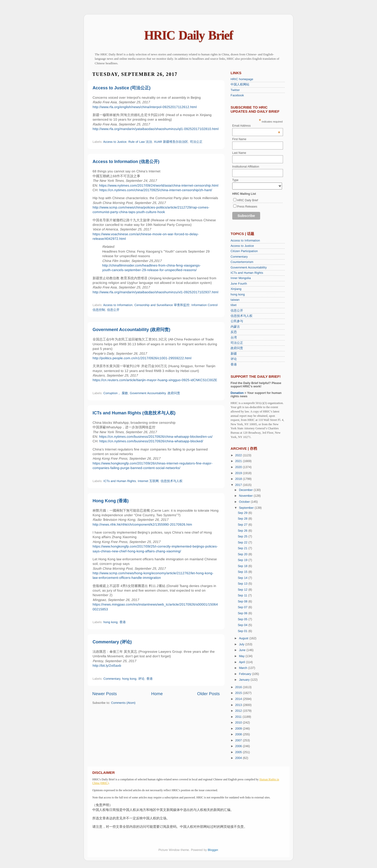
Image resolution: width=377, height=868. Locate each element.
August (244, 638)
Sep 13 (243, 584)
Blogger (213, 850)
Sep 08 (243, 601)
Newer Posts (105, 694)
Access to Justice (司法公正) (122, 88)
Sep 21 (243, 548)
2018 (239, 479)
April (242, 662)
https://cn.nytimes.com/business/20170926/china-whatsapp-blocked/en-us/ (156, 437)
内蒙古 (235, 327)
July (242, 644)
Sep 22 (243, 542)
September (247, 508)
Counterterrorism (242, 262)
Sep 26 (243, 531)
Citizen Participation (244, 251)
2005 (239, 752)
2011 (239, 717)
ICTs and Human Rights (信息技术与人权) (134, 413)
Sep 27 (243, 525)
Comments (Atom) (123, 703)
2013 (239, 705)
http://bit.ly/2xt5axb (107, 666)
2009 (239, 729)
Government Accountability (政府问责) (131, 330)
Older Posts (208, 694)
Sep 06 (243, 613)
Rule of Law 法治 (140, 142)
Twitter (235, 90)
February (245, 674)
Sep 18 (243, 566)
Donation (237, 393)
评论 (141, 679)
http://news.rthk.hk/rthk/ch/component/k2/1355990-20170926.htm (142, 524)
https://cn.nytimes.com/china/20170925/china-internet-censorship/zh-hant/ (156, 190)
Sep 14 (243, 578)
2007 (239, 740)
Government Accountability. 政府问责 (155, 393)
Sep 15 (243, 572)
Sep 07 (243, 607)
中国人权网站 (240, 85)
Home (157, 694)
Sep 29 (243, 513)
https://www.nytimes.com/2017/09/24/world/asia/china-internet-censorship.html (159, 185)
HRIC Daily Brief (189, 35)
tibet (234, 305)
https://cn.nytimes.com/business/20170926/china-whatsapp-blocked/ (151, 441)
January (245, 680)
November (246, 496)
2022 (239, 455)
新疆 (234, 354)
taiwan (235, 300)
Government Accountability (249, 268)
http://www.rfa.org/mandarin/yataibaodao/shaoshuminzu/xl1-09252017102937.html (155, 292)
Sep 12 (243, 590)
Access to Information (118, 305)
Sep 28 (243, 519)
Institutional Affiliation (246, 167)
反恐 (234, 332)
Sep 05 (243, 619)
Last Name (239, 153)
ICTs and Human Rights (120, 481)
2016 (239, 687)
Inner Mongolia (241, 278)
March (244, 668)
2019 (239, 473)
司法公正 (196, 142)
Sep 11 (243, 595)
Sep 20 (243, 554)
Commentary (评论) (112, 642)
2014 (239, 699)
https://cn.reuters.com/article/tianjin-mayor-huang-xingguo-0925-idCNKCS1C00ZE (155, 380)
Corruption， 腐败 (116, 393)
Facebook (237, 95)
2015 (239, 693)
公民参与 (237, 321)
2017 (239, 485)
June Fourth (239, 284)
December (246, 490)
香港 (123, 622)
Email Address (256, 126)
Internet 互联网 (148, 481)
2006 (239, 746)
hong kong (110, 622)
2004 (239, 758)
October (245, 502)
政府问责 (237, 348)
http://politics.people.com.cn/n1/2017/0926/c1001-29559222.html (142, 358)
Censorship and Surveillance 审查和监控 (162, 305)
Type (235, 180)
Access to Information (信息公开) (126, 162)
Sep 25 (243, 536)
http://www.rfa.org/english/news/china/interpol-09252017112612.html (145, 107)
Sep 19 (243, 560)
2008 (239, 734)
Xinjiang (236, 289)
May (242, 656)
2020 (239, 467)
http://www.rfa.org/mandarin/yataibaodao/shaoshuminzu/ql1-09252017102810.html (156, 129)
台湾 (234, 338)
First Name (239, 139)
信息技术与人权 (172, 481)
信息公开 (113, 310)
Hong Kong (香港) (111, 501)
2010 (239, 723)
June (243, 650)
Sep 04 (243, 625)
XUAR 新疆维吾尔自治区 (171, 142)
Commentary (112, 679)
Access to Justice (115, 142)
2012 (239, 711)
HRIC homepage (242, 79)
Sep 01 (243, 631)
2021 (239, 461)
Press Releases (247, 207)
